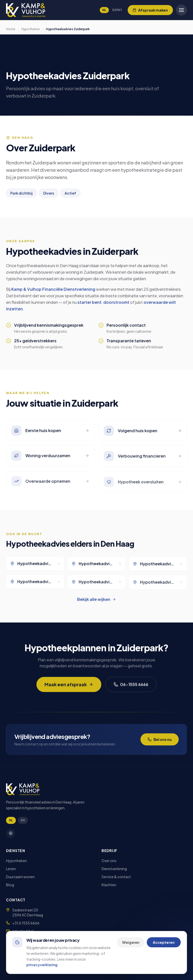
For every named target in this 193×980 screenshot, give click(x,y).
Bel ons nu (160, 739)
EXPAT (117, 10)
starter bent (89, 305)
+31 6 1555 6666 (26, 923)
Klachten (109, 885)
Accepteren (164, 942)
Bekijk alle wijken (96, 599)
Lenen (11, 869)
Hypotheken (31, 29)
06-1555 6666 (131, 687)
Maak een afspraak (69, 687)
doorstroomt (116, 305)
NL (104, 10)
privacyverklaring (42, 965)
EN (23, 820)
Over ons (109, 861)
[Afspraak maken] (150, 10)
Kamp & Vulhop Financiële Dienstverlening (53, 292)
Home (11, 29)
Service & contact (116, 877)
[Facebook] (11, 833)
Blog (10, 885)
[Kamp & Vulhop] (26, 10)
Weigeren (131, 942)
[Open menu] (181, 10)
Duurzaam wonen (20, 877)
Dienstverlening (114, 869)
